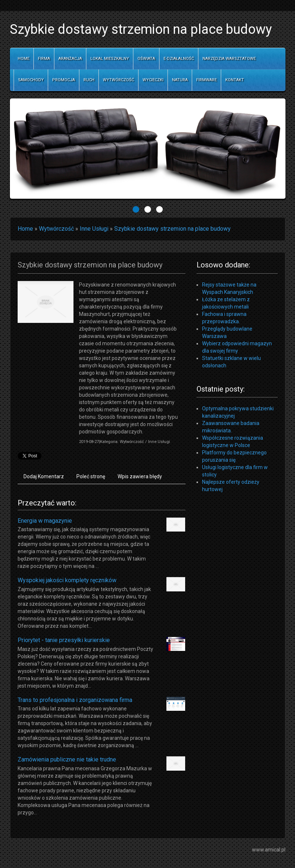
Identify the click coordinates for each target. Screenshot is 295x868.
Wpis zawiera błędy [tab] (140, 476)
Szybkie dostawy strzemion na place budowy (172, 229)
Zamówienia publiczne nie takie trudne (67, 759)
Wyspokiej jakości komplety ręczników (67, 580)
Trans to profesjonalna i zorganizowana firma (75, 700)
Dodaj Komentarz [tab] (44, 476)
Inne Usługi (94, 229)
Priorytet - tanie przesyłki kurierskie (64, 640)
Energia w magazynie (45, 521)
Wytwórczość (56, 229)
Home (25, 229)
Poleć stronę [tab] (91, 476)
